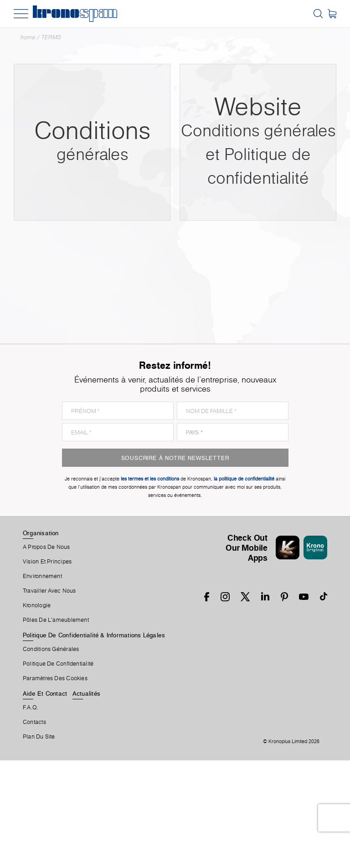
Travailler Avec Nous (49, 591)
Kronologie (37, 605)
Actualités (86, 693)
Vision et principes (47, 562)
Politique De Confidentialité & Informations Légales (94, 635)
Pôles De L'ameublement (56, 620)
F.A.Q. (31, 708)
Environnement (42, 576)
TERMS (51, 37)
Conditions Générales (51, 649)
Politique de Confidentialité (58, 664)
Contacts (34, 722)
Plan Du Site (39, 737)
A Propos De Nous (46, 547)
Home (28, 37)
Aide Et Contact (45, 693)
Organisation (41, 533)
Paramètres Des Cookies (55, 678)
